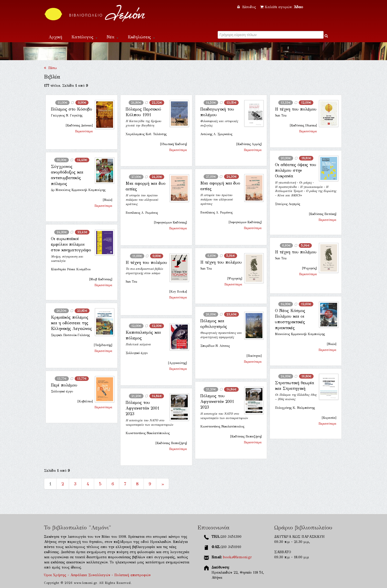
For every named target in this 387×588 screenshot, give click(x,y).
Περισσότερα (84, 131)
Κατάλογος (84, 37)
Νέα (113, 37)
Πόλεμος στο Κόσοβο (71, 109)
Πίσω (50, 68)
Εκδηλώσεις (141, 37)
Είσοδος (247, 7)
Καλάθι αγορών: (282, 7)
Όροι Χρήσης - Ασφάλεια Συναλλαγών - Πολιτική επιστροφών (97, 575)
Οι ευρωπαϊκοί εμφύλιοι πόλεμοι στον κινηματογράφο (71, 244)
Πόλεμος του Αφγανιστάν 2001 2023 (217, 402)
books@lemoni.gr (237, 557)
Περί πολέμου (64, 385)
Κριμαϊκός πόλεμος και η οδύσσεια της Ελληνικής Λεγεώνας (71, 323)
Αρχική (55, 37)
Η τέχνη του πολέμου (296, 109)
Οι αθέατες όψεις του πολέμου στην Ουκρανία (296, 170)
